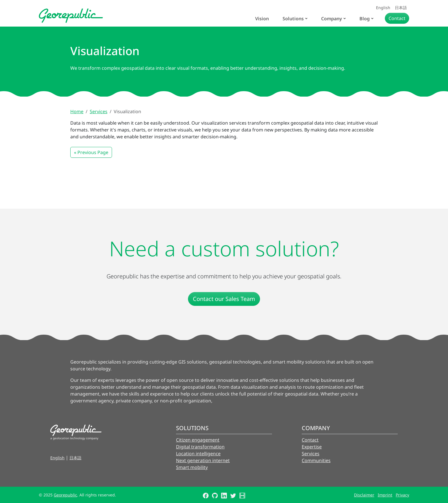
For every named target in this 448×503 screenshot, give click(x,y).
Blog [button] (365, 19)
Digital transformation (200, 447)
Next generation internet (203, 460)
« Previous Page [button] (91, 152)
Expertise (312, 447)
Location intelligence (198, 454)
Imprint (385, 495)
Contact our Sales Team (224, 299)
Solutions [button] (293, 19)
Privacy (402, 495)
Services (99, 111)
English (383, 8)
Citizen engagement (198, 440)
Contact (310, 440)
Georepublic (65, 495)
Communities (316, 460)
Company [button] (332, 19)
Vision (262, 19)
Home (77, 111)
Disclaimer (364, 495)
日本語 (401, 8)
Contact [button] (397, 18)
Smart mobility (192, 467)
